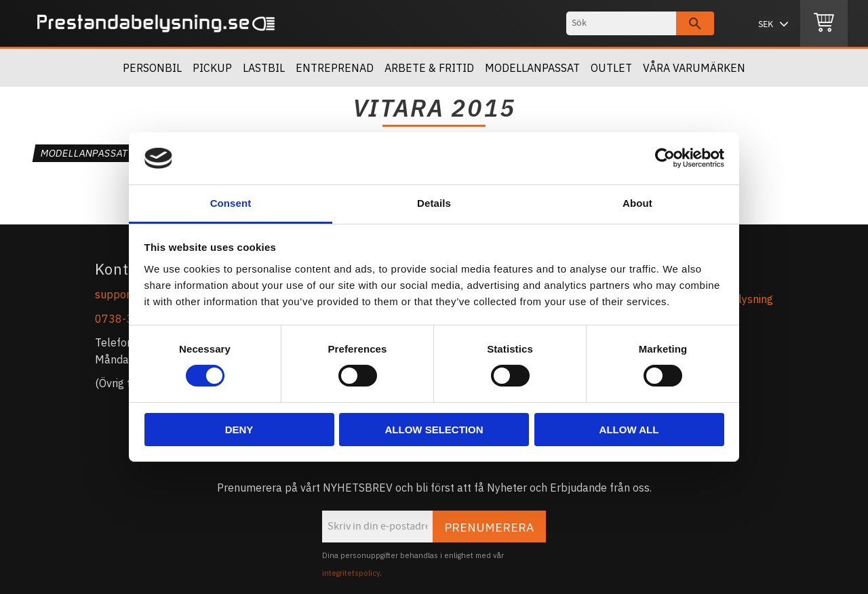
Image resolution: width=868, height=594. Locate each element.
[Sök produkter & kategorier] (621, 23)
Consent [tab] (231, 203)
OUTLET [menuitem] (611, 68)
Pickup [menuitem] (212, 68)
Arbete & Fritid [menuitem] (429, 68)
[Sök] (695, 23)
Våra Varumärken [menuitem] (694, 68)
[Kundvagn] (824, 24)
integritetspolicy (351, 573)
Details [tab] (434, 203)
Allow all (629, 430)
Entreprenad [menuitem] (335, 68)
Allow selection (434, 430)
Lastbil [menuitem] (264, 68)
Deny (239, 430)
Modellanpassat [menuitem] (532, 68)
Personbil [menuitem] (152, 68)
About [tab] (637, 203)
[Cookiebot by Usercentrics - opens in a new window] (665, 158)
